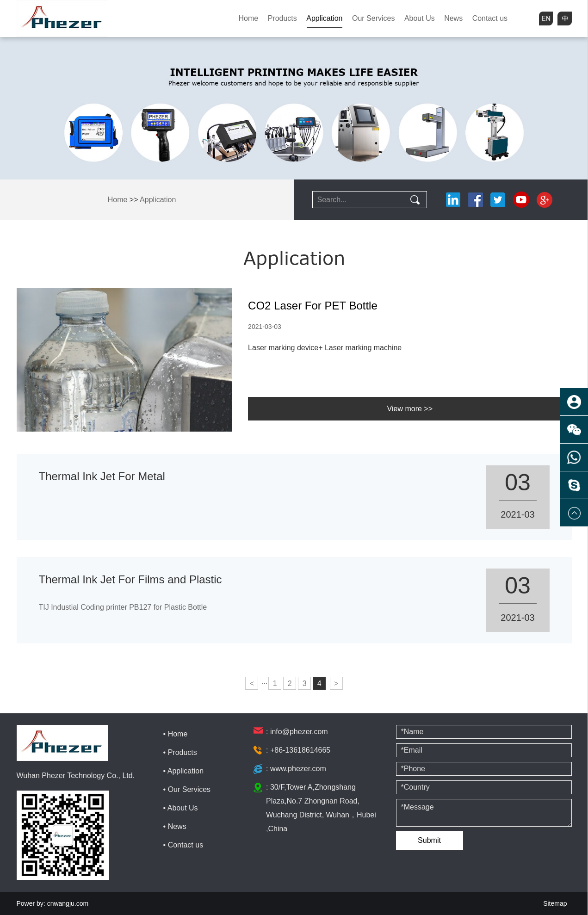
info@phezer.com (299, 732)
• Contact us (183, 845)
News (453, 18)
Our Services (373, 18)
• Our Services (187, 789)
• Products (180, 752)
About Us (420, 18)
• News (175, 826)
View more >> (410, 409)
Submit (429, 840)
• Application (183, 771)
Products (282, 18)
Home (249, 18)
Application (324, 18)
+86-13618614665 (300, 750)
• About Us (181, 808)
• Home (176, 734)
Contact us (490, 18)
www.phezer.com (298, 769)
